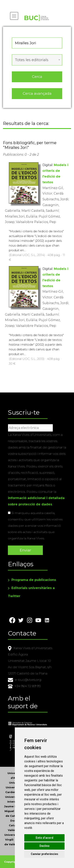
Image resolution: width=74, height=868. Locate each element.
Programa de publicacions (34, 580)
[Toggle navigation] (14, 16)
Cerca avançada (37, 93)
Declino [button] (44, 846)
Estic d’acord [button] (44, 838)
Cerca (37, 77)
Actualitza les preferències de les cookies (36, 3)
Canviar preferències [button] (44, 854)
